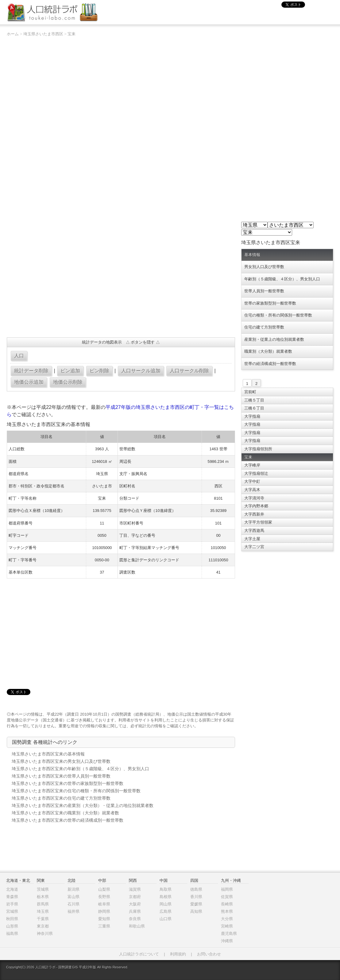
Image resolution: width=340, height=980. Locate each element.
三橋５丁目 (254, 400)
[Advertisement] (121, 288)
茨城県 (43, 889)
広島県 (166, 911)
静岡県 (104, 911)
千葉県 (43, 919)
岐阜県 (104, 904)
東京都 (43, 926)
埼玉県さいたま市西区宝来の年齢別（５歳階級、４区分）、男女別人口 (80, 769)
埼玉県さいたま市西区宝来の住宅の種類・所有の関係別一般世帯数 (76, 791)
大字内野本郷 (256, 506)
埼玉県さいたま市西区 (43, 34)
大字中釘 (252, 481)
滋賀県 (135, 889)
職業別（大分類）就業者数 (268, 351)
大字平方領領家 (258, 522)
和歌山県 (137, 926)
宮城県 (12, 911)
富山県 (73, 897)
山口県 (166, 919)
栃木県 (43, 897)
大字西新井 (254, 514)
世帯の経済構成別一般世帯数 (270, 364)
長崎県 (227, 904)
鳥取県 (166, 889)
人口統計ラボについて (139, 954)
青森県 (12, 897)
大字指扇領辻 (256, 473)
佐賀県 (227, 897)
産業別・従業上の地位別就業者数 (274, 339)
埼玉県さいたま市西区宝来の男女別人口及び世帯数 (61, 761)
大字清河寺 (254, 498)
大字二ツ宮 (254, 547)
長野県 (104, 897)
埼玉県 (43, 911)
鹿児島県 (229, 934)
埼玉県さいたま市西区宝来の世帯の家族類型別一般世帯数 (68, 783)
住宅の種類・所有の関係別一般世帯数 (278, 315)
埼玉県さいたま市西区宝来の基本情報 (48, 754)
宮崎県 (227, 926)
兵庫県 (135, 911)
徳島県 (196, 889)
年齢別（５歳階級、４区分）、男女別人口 (282, 279)
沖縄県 (227, 941)
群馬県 (43, 904)
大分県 (227, 919)
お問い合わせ (209, 954)
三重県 (104, 926)
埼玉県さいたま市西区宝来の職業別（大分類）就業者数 (65, 813)
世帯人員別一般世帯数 (264, 291)
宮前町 (250, 392)
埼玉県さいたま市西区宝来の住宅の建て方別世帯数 (61, 798)
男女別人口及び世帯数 (264, 267)
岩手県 (12, 904)
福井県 (73, 911)
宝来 (71, 34)
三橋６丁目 (254, 408)
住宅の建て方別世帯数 (264, 327)
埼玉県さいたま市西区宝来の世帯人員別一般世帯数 (61, 776)
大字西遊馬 (254, 530)
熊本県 (227, 911)
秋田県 (12, 919)
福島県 (12, 934)
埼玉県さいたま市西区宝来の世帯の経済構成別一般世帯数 (68, 820)
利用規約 (178, 954)
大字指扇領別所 (258, 449)
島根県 (166, 897)
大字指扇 (252, 416)
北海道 (12, 889)
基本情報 (252, 255)
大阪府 (135, 904)
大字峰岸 (252, 465)
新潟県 (73, 889)
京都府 (135, 897)
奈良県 (135, 919)
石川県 (73, 904)
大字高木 (252, 490)
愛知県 (104, 919)
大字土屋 (252, 539)
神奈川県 (45, 934)
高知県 (196, 911)
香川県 (196, 897)
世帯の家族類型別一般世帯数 (270, 303)
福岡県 (227, 889)
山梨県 (104, 889)
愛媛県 (196, 904)
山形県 (12, 926)
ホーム (13, 34)
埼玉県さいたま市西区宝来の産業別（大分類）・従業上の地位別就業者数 (83, 805)
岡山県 (166, 904)
